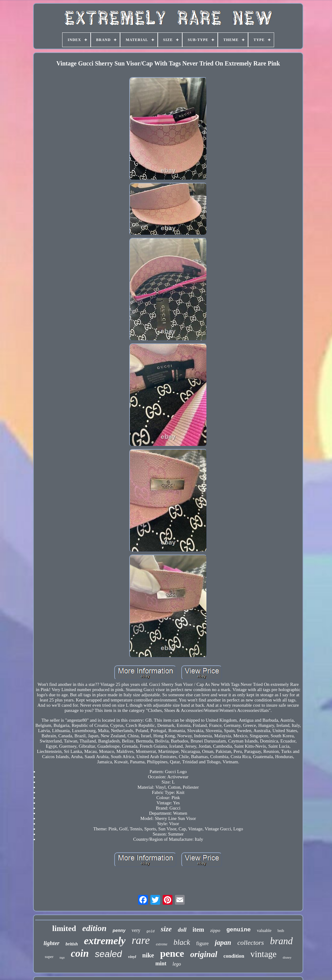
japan (223, 943)
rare (141, 940)
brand (281, 941)
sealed (108, 954)
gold (150, 931)
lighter (51, 943)
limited (64, 928)
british (72, 944)
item (198, 930)
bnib (281, 931)
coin (80, 953)
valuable (264, 931)
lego (177, 964)
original (204, 954)
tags (62, 958)
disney (287, 957)
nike (148, 955)
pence (172, 953)
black (182, 942)
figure (203, 943)
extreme (162, 944)
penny (119, 931)
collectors (251, 943)
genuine (239, 930)
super (49, 957)
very (136, 930)
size (166, 929)
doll (182, 930)
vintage (264, 954)
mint (161, 963)
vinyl (132, 957)
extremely (105, 941)
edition (94, 928)
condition (234, 956)
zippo (215, 930)
